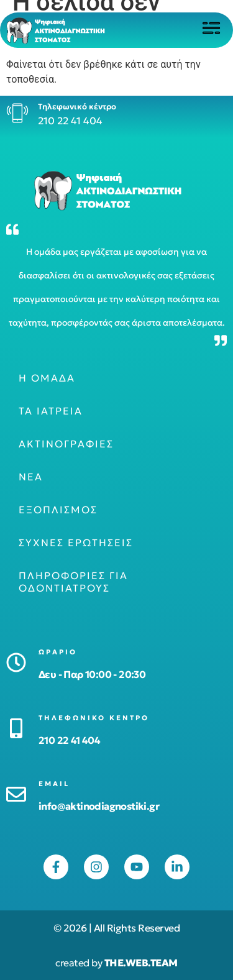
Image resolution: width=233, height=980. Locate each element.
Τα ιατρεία (51, 411)
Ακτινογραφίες (66, 444)
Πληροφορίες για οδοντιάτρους (73, 582)
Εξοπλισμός (58, 510)
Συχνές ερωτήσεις (76, 543)
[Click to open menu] (211, 28)
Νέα (31, 477)
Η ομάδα (47, 378)
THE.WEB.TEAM (141, 963)
